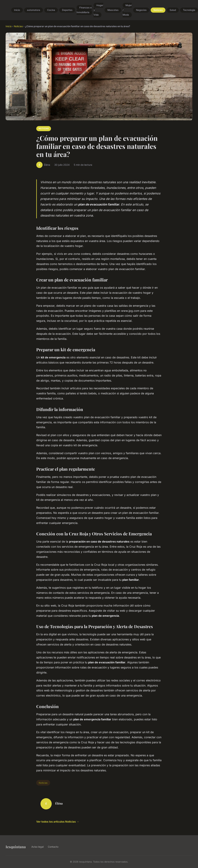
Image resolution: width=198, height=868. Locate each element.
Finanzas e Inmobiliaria (84, 10)
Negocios (141, 10)
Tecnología (189, 10)
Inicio (17, 10)
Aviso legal (37, 847)
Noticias (158, 10)
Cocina (51, 10)
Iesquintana (16, 847)
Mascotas (113, 10)
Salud (173, 10)
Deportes (67, 10)
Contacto (53, 847)
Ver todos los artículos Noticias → (58, 822)
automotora (34, 10)
